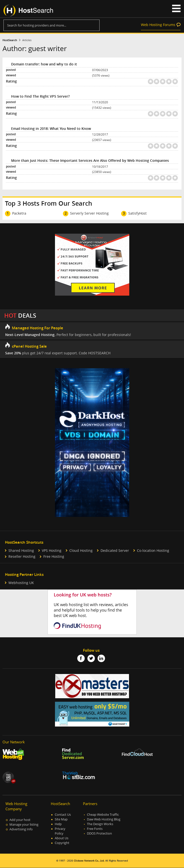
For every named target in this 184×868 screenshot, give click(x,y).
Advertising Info (21, 829)
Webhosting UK (21, 583)
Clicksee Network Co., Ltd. (89, 861)
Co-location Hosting (153, 550)
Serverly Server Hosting (89, 213)
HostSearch (10, 40)
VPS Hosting (52, 550)
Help (58, 824)
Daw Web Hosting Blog (104, 819)
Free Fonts (95, 829)
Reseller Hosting (22, 556)
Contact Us (63, 815)
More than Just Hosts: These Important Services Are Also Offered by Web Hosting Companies (90, 160)
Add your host (20, 820)
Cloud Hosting (81, 550)
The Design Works (100, 824)
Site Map (61, 819)
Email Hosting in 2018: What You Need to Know (51, 128)
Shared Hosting (21, 550)
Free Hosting (54, 556)
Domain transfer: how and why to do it (44, 64)
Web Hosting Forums (158, 25)
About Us (62, 838)
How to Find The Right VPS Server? (40, 96)
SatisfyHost (137, 213)
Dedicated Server (115, 550)
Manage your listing (24, 825)
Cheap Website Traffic (103, 815)
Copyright (62, 843)
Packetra (19, 213)
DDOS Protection (99, 833)
